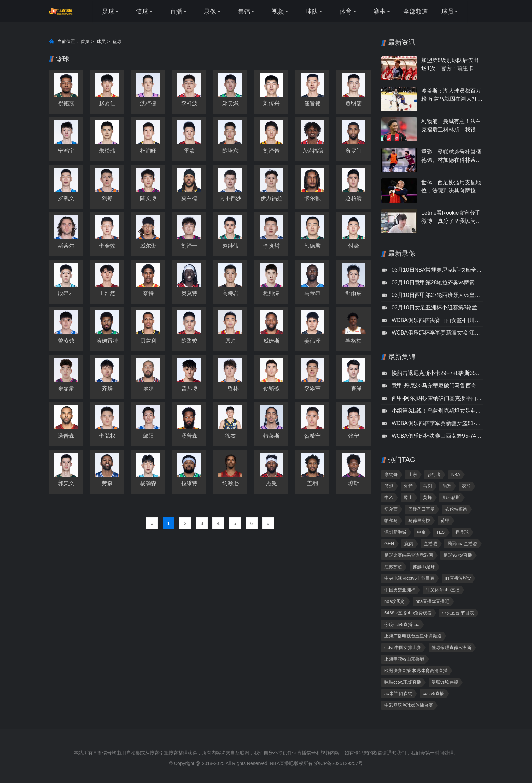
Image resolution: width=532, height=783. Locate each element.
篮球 (142, 12)
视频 (278, 12)
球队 (312, 12)
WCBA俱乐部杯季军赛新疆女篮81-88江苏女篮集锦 (437, 423)
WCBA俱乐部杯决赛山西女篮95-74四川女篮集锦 (437, 436)
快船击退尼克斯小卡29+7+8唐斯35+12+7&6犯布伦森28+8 (437, 373)
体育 (346, 12)
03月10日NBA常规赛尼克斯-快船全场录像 (437, 270)
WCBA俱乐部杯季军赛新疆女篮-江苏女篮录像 (437, 333)
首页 (85, 42)
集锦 (244, 12)
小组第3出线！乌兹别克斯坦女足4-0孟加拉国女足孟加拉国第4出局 (437, 411)
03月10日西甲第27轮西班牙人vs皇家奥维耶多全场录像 (437, 295)
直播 (176, 12)
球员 (448, 12)
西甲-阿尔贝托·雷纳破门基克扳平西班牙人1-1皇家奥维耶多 (437, 398)
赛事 (380, 12)
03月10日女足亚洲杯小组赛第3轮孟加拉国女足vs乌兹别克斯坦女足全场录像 (437, 308)
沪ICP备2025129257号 (338, 763)
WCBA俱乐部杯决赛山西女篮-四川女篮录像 (437, 320)
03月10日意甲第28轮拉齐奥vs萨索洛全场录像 (437, 282)
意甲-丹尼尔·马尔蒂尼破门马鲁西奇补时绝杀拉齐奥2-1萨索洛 (437, 386)
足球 (108, 12)
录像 (210, 12)
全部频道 (416, 12)
